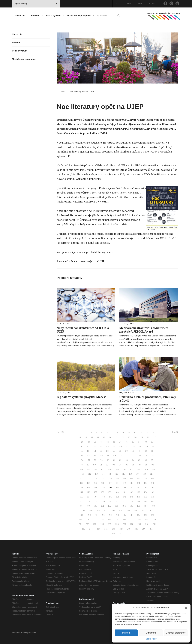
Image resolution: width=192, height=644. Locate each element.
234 (102, 524)
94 (120, 465)
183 (124, 501)
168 (96, 497)
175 (146, 497)
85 (139, 460)
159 (110, 492)
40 (82, 447)
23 (129, 437)
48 (134, 447)
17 (92, 437)
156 (88, 492)
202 (106, 511)
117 (124, 474)
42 (95, 447)
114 (103, 474)
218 (146, 515)
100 (81, 469)
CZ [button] (118, 4)
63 (152, 451)
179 (96, 501)
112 (90, 474)
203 (113, 511)
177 (82, 501)
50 (147, 447)
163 (138, 492)
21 (117, 437)
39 (152, 442)
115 (110, 474)
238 (132, 524)
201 (98, 511)
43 (101, 447)
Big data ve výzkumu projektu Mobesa (81, 397)
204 (121, 511)
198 (153, 506)
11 (135, 433)
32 (108, 442)
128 (124, 479)
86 (146, 460)
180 (103, 501)
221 (88, 520)
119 (137, 474)
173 (131, 497)
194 (124, 506)
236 (117, 524)
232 (87, 524)
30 (95, 442)
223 (102, 520)
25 (142, 437)
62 (146, 451)
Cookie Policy (151, 639)
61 (139, 451)
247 (121, 529)
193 (117, 506)
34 (120, 442)
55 (101, 451)
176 (153, 497)
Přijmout (126, 633)
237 (124, 524)
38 (146, 442)
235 (110, 524)
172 (124, 497)
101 (88, 469)
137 (110, 483)
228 (139, 520)
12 (141, 433)
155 (81, 492)
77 (89, 460)
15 (80, 437)
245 (106, 529)
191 (103, 506)
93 (114, 465)
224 (109, 520)
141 (139, 483)
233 (95, 524)
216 (132, 515)
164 (146, 492)
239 (139, 524)
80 (108, 460)
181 (110, 501)
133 (82, 483)
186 (145, 501)
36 (133, 442)
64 (82, 456)
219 (153, 515)
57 (114, 451)
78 (95, 460)
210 (89, 515)
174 (139, 497)
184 (131, 501)
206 (136, 511)
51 (153, 447)
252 (113, 533)
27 (154, 437)
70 (121, 456)
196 (139, 506)
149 (118, 488)
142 (146, 483)
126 (110, 479)
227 (132, 520)
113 (96, 474)
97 (140, 465)
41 (88, 447)
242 (83, 529)
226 (124, 520)
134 (89, 483)
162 (131, 492)
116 (117, 474)
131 (146, 479)
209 (82, 515)
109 (146, 469)
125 (103, 479)
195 (131, 506)
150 (125, 488)
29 (89, 442)
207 (143, 511)
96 (133, 465)
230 (154, 520)
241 (154, 524)
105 (117, 469)
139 (124, 483)
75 (153, 456)
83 (127, 460)
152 (139, 488)
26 (148, 437)
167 (89, 497)
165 (153, 492)
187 (153, 501)
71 (127, 456)
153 (146, 488)
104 (110, 469)
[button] (186, 608)
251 (151, 529)
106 (124, 469)
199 (83, 511)
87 (152, 460)
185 (138, 501)
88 (82, 465)
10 (129, 433)
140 (131, 483)
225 (117, 520)
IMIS (140, 4)
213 (110, 515)
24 (135, 437)
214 (117, 515)
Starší (175, 432)
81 (114, 460)
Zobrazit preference (176, 633)
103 (103, 469)
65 (89, 456)
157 (96, 492)
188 (81, 506)
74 (146, 456)
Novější (60, 432)
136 (103, 483)
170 (111, 497)
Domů (62, 92)
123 (89, 479)
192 (110, 506)
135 (96, 483)
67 (102, 456)
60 (133, 451)
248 (129, 529)
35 (127, 442)
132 (153, 479)
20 (110, 437)
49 (140, 447)
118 (130, 474)
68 (108, 456)
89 (88, 465)
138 (117, 483)
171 (118, 497)
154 (153, 488)
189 (88, 506)
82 (120, 460)
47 (127, 447)
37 (139, 442)
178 (89, 501)
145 (89, 488)
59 (127, 451)
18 (98, 437)
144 (81, 488)
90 (94, 465)
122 (82, 479)
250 (144, 529)
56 (107, 451)
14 (153, 433)
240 (147, 524)
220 (80, 520)
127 (117, 479)
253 (121, 533)
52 (82, 451)
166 (82, 497)
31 (101, 442)
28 (82, 442)
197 (146, 506)
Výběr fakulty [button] (36, 4)
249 (136, 529)
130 (139, 479)
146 (96, 488)
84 (133, 460)
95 (127, 465)
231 (80, 524)
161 (124, 492)
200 (91, 511)
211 (96, 515)
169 (103, 497)
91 (101, 465)
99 (153, 465)
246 (114, 529)
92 (107, 465)
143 (153, 483)
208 (151, 511)
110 (153, 469)
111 (83, 474)
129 (132, 479)
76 (82, 460)
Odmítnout (151, 633)
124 (96, 479)
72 (133, 456)
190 (95, 506)
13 (147, 433)
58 (120, 451)
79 (101, 460)
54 (95, 451)
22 (123, 437)
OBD (129, 4)
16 (86, 437)
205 (128, 511)
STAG (152, 4)
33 (114, 442)
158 (103, 492)
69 (115, 456)
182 (117, 501)
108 (139, 469)
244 (98, 529)
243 (91, 529)
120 (144, 474)
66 (95, 456)
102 (95, 469)
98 (146, 465)
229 (147, 520)
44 (108, 447)
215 (124, 515)
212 (103, 515)
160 (117, 492)
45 (114, 447)
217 (139, 515)
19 (104, 437)
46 (121, 447)
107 (132, 469)
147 (103, 488)
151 (132, 488)
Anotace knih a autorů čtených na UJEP (81, 261)
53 (88, 451)
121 (151, 474)
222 (95, 520)
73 (140, 456)
